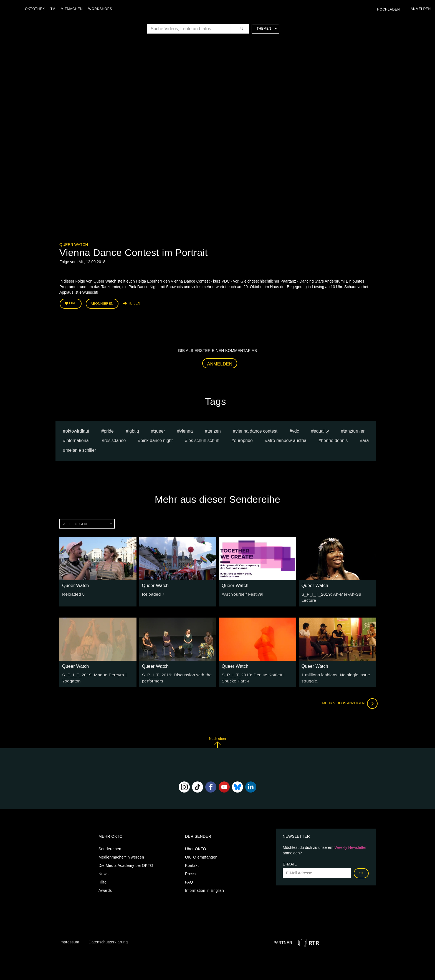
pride (109, 429)
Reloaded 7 (152, 592)
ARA (366, 439)
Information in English (204, 884)
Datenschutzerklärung (108, 936)
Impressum (69, 936)
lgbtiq (134, 429)
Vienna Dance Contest (256, 429)
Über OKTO (196, 843)
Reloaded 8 (72, 592)
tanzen (214, 429)
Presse (191, 868)
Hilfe (103, 876)
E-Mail (290, 858)
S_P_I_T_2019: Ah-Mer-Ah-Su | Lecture (337, 592)
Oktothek (36, 9)
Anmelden (220, 362)
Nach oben (217, 737)
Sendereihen (110, 843)
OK (361, 867)
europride (243, 439)
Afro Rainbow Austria (287, 439)
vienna (186, 429)
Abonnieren (102, 303)
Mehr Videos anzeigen (348, 698)
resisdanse (115, 439)
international (78, 439)
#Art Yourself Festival (241, 592)
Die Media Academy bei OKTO (126, 859)
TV (54, 9)
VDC (296, 429)
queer (159, 429)
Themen (267, 29)
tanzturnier (354, 429)
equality (321, 429)
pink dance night (157, 439)
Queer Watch (74, 245)
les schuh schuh (203, 439)
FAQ (189, 876)
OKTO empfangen (201, 851)
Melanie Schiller (81, 449)
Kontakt (192, 859)
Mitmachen (73, 9)
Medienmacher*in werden (121, 851)
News (103, 868)
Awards (105, 884)
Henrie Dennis (334, 439)
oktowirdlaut (77, 429)
